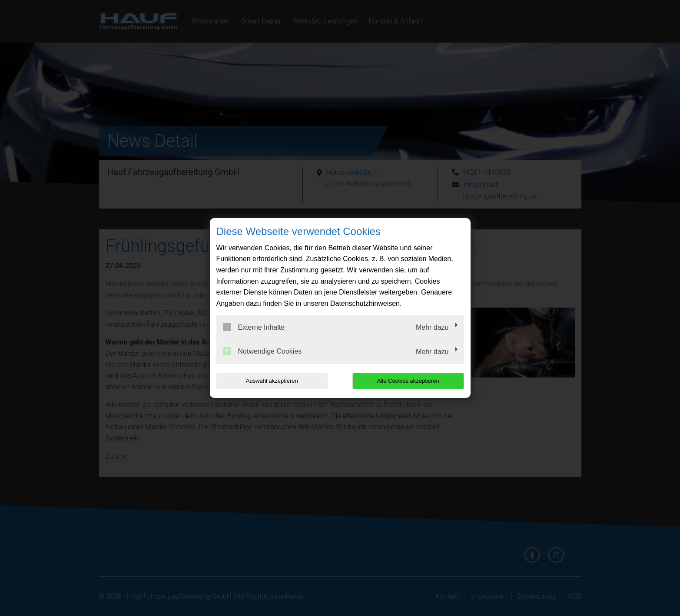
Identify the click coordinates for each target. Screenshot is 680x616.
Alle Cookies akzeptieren (408, 381)
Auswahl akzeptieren (272, 381)
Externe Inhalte (254, 327)
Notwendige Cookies (262, 351)
